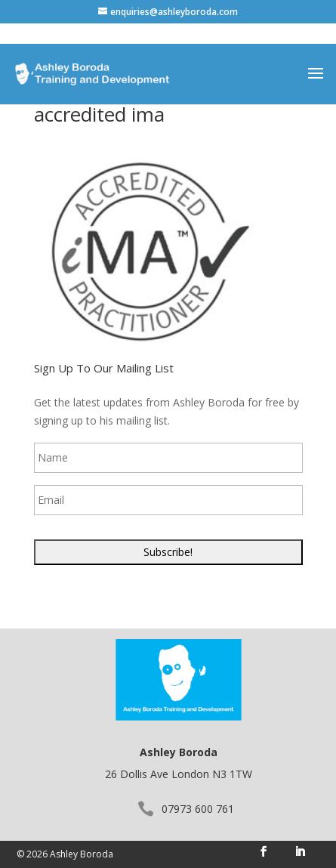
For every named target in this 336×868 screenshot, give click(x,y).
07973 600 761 (198, 809)
